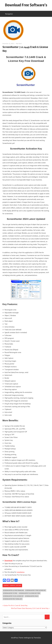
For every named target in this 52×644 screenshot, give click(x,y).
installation (21, 572)
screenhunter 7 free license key (35, 590)
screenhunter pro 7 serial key (13, 599)
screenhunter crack (32, 596)
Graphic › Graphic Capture (12, 585)
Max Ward (19, 44)
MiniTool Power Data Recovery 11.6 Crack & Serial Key (30, 608)
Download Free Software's (26, 5)
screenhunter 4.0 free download (13, 590)
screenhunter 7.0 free (10, 593)
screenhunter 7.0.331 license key (13, 596)
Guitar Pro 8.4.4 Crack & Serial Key (16, 605)
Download (9, 561)
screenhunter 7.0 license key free (29, 593)
